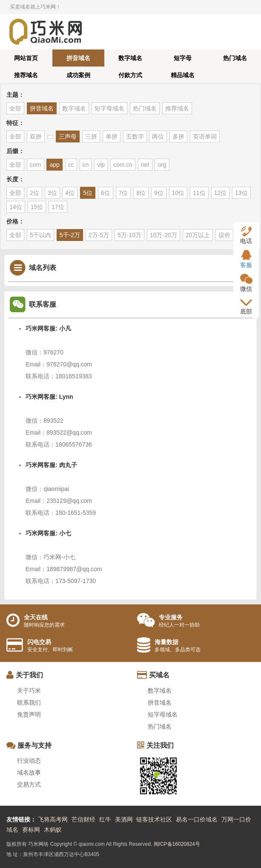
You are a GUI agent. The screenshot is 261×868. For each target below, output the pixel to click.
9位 (159, 193)
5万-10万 (129, 235)
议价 (224, 235)
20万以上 (198, 235)
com (35, 165)
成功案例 (78, 75)
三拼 (91, 136)
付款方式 (130, 75)
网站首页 (26, 58)
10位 (178, 193)
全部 (15, 108)
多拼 (178, 136)
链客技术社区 (154, 819)
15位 (37, 207)
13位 (241, 193)
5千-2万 (70, 235)
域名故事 (29, 772)
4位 (70, 193)
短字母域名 (109, 108)
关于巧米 (29, 691)
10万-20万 (163, 235)
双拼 (36, 136)
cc (71, 165)
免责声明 (29, 714)
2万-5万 (99, 235)
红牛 (105, 819)
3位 (52, 193)
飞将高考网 (53, 819)
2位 (34, 193)
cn (86, 165)
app (54, 165)
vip (101, 165)
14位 (16, 207)
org (162, 165)
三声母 (68, 136)
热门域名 (235, 58)
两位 (158, 136)
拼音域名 (78, 58)
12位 (221, 193)
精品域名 (183, 75)
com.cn (123, 165)
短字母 (183, 58)
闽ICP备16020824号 (177, 844)
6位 (106, 193)
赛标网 (31, 830)
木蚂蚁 (53, 830)
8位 (141, 193)
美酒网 (124, 819)
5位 (88, 193)
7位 (123, 193)
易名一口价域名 (197, 819)
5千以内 (40, 235)
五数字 (135, 136)
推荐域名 (26, 75)
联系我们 (29, 703)
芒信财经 (83, 819)
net (145, 165)
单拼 (112, 136)
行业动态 (29, 761)
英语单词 (205, 136)
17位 (58, 207)
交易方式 (29, 784)
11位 (199, 193)
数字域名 (130, 58)
